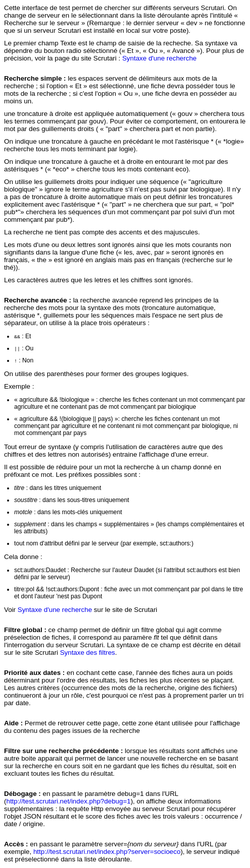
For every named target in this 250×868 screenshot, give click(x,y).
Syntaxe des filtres (88, 653)
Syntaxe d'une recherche (159, 58)
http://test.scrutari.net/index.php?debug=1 (68, 801)
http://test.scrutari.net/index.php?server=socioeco (107, 852)
